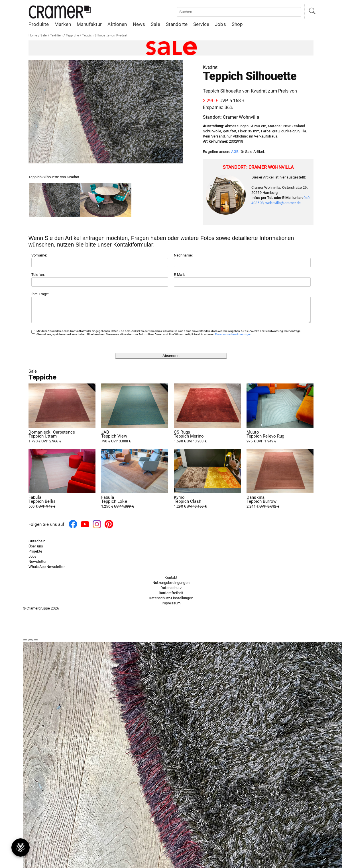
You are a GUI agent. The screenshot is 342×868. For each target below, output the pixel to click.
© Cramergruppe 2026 (41, 612)
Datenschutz (171, 592)
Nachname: (183, 255)
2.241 (280, 506)
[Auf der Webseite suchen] (239, 12)
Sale (155, 24)
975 (280, 441)
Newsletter (37, 566)
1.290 (207, 506)
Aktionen (117, 24)
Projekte (35, 556)
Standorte (177, 24)
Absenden (171, 360)
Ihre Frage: (40, 294)
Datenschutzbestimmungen (233, 339)
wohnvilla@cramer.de (283, 203)
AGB (235, 152)
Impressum (171, 607)
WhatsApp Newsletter (47, 571)
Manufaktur (89, 24)
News (139, 24)
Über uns (36, 550)
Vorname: (39, 255)
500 (62, 506)
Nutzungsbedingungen (171, 587)
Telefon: (38, 275)
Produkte (39, 24)
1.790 (62, 441)
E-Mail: (179, 275)
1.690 (207, 441)
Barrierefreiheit (171, 597)
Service (201, 24)
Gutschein (37, 545)
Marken (63, 24)
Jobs (220, 24)
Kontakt (171, 582)
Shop (237, 24)
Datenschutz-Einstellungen (171, 602)
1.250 (135, 506)
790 (135, 441)
